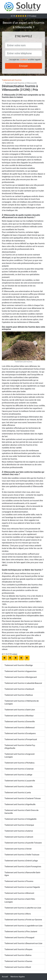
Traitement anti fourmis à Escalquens (20, 733)
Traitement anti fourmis (12, 80)
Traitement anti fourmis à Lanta (18, 793)
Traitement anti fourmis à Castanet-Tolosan (23, 798)
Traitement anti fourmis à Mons (18, 914)
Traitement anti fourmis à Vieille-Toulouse (22, 855)
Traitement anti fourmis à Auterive (19, 831)
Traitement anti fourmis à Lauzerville (20, 781)
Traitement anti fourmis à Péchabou (19, 763)
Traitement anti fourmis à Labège (18, 775)
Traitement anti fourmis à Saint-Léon (20, 710)
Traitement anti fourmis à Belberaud (19, 728)
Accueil (5, 977)
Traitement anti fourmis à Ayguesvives (20, 671)
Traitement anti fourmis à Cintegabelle (20, 819)
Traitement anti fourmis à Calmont (19, 837)
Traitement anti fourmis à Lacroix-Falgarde (22, 887)
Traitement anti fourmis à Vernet (18, 849)
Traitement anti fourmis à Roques (18, 949)
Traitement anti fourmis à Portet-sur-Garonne (23, 920)
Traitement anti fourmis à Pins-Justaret (21, 932)
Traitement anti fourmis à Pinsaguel (19, 938)
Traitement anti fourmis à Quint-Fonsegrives (23, 867)
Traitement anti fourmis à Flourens (19, 881)
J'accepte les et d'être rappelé (25, 60)
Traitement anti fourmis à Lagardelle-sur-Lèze (23, 926)
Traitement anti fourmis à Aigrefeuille (20, 804)
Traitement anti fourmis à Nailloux (19, 695)
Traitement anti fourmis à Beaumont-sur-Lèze (23, 943)
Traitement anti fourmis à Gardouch (19, 689)
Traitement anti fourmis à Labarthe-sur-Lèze (23, 908)
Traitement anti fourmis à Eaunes (18, 961)
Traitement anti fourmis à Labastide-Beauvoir (23, 683)
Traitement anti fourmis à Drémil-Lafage (21, 861)
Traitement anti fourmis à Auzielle (19, 787)
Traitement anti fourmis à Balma (18, 955)
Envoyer (24, 66)
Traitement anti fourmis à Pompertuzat (21, 739)
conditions (24, 60)
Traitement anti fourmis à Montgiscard (21, 677)
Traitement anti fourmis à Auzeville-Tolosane (23, 843)
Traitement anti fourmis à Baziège (19, 665)
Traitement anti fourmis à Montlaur (19, 716)
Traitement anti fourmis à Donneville (20, 722)
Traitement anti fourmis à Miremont (19, 893)
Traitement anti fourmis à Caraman (19, 769)
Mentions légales (18, 977)
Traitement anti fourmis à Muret (18, 967)
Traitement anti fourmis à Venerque (19, 825)
